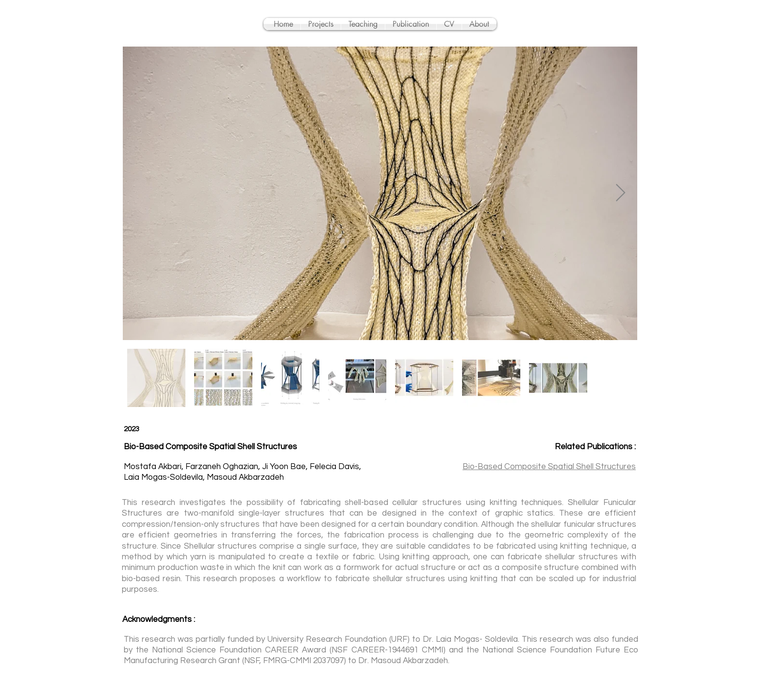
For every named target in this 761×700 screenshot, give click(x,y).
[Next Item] (620, 193)
